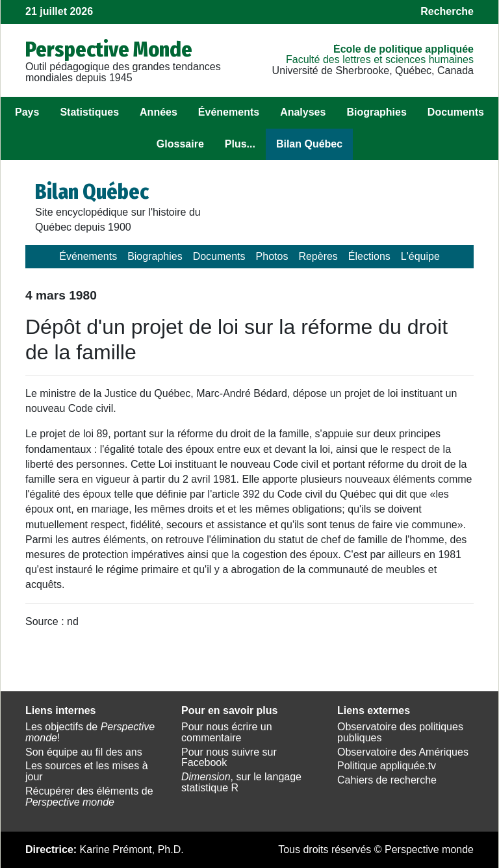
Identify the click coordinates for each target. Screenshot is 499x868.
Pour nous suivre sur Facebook (229, 758)
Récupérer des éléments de (89, 797)
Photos (272, 256)
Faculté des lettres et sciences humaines (380, 59)
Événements (229, 112)
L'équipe (420, 256)
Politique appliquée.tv (387, 766)
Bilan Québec (309, 144)
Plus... (240, 144)
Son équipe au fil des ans (84, 752)
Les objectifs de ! (90, 732)
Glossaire (180, 144)
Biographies (376, 112)
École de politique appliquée (403, 49)
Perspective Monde (109, 49)
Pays (27, 112)
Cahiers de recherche (387, 780)
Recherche (447, 11)
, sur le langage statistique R (241, 782)
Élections (369, 256)
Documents (456, 112)
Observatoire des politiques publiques (400, 732)
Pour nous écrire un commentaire (227, 732)
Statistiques (89, 112)
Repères (318, 256)
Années (159, 112)
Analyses (303, 112)
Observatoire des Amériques (403, 752)
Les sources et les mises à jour (87, 771)
